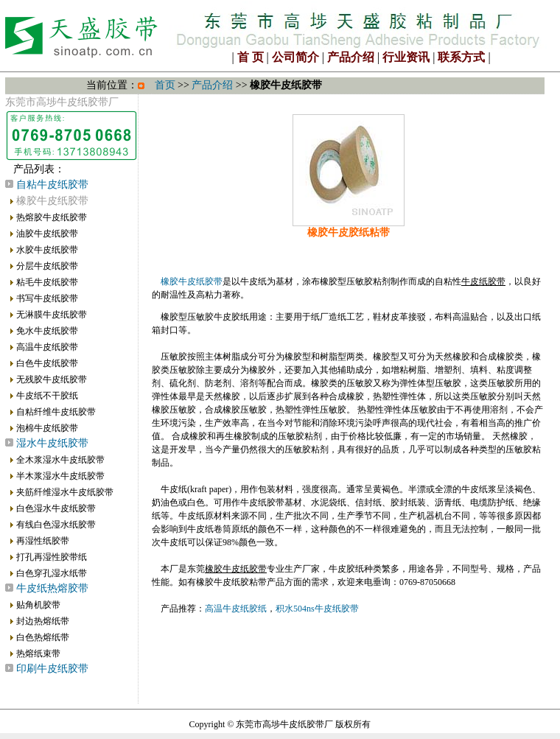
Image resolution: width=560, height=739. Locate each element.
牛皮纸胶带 (483, 281)
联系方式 (461, 57)
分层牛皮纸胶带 (47, 266)
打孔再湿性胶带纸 (52, 557)
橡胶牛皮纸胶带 (192, 281)
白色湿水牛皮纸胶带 (56, 508)
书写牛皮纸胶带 (47, 298)
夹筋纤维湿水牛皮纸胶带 (65, 492)
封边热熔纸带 (43, 621)
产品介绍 (351, 57)
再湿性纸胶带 (43, 541)
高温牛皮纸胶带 (47, 347)
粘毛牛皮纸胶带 (47, 282)
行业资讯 (406, 57)
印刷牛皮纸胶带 (52, 669)
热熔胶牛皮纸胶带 (52, 217)
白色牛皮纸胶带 (47, 363)
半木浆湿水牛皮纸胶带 (60, 476)
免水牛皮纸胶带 (47, 331)
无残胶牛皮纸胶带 (52, 379)
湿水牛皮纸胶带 (52, 443)
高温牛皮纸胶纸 (236, 609)
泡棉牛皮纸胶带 (47, 428)
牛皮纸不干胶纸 (47, 396)
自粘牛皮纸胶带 (52, 185)
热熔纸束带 (38, 654)
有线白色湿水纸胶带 (56, 525)
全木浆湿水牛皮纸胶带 (60, 460)
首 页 (251, 57)
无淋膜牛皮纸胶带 (52, 315)
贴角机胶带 (38, 605)
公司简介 (295, 57)
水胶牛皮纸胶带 (47, 250)
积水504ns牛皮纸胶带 (317, 609)
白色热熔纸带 (43, 637)
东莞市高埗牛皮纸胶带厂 (284, 724)
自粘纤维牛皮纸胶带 (56, 412)
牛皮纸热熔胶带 (52, 588)
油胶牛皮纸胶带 (47, 234)
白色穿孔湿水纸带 (52, 573)
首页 (165, 85)
